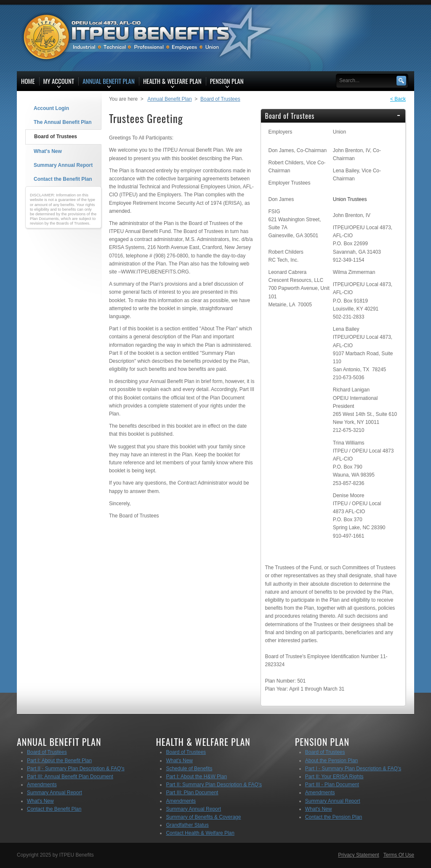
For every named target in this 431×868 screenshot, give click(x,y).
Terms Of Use (399, 855)
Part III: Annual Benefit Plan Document (70, 777)
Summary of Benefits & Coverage (203, 817)
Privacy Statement (358, 855)
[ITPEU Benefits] (139, 37)
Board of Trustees (56, 137)
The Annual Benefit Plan (63, 122)
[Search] (368, 81)
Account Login (51, 108)
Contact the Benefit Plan (63, 179)
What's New (48, 151)
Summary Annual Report (63, 165)
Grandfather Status (187, 825)
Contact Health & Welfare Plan (200, 833)
